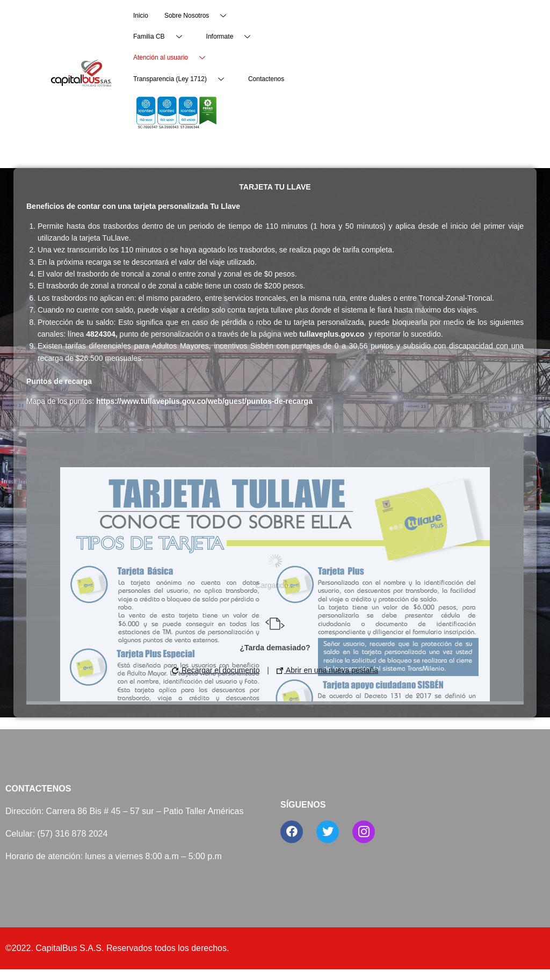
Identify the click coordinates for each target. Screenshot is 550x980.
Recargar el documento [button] (216, 670)
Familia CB (162, 37)
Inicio (141, 16)
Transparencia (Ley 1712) (183, 79)
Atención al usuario (173, 58)
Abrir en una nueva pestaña (327, 670)
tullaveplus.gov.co (332, 334)
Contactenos (266, 79)
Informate (233, 37)
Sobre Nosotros (199, 16)
